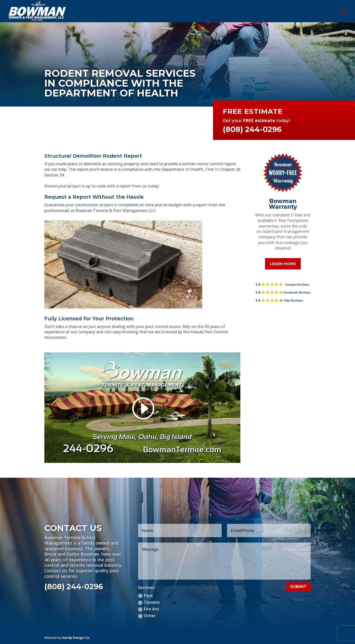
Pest (145, 596)
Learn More (283, 264)
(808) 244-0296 (74, 587)
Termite (149, 602)
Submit (298, 587)
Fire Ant (149, 609)
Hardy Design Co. (76, 638)
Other (147, 616)
